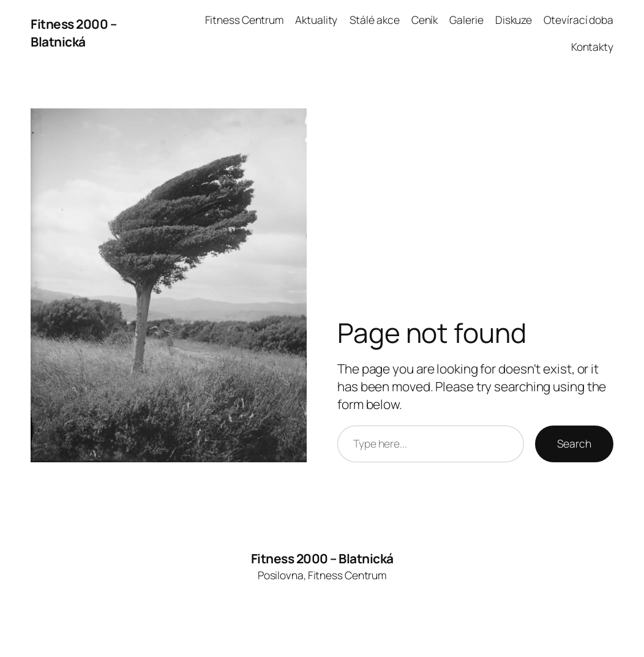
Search (574, 443)
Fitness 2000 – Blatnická (73, 33)
